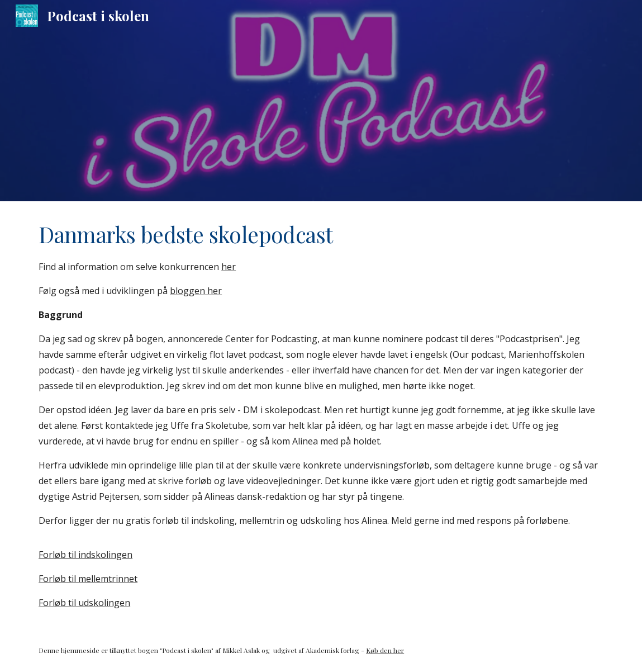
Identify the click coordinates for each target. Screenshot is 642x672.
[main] (321, 415)
